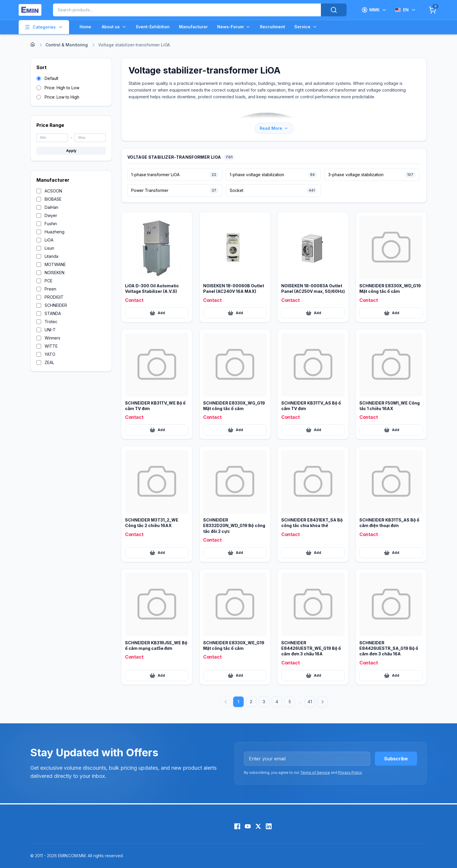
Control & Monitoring (67, 45)
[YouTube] (248, 826)
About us (114, 27)
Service (306, 27)
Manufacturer (193, 27)
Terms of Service (315, 772)
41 (310, 702)
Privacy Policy (350, 772)
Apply (71, 151)
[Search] (334, 10)
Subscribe (396, 759)
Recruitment (273, 27)
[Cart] (433, 10)
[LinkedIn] (269, 826)
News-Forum (234, 27)
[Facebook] (237, 826)
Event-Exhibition (153, 27)
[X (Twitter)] (258, 826)
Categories (44, 27)
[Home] (33, 44)
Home (85, 27)
